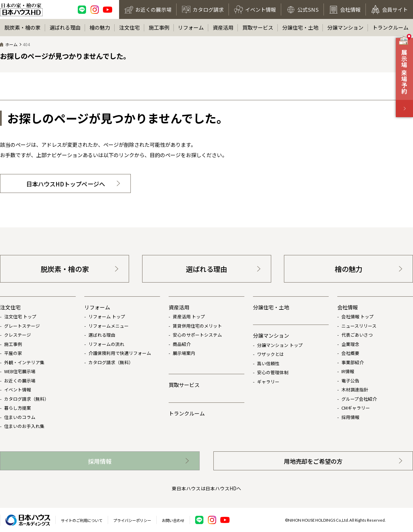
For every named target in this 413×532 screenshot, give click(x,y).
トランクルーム (390, 27)
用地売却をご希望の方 (313, 461)
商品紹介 (182, 344)
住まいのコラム (20, 417)
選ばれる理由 (65, 27)
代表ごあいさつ (357, 335)
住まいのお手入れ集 (24, 426)
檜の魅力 (100, 27)
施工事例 (159, 27)
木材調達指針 (355, 390)
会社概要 (350, 353)
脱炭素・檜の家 (23, 27)
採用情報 (350, 417)
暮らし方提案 (18, 408)
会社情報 (348, 307)
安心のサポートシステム (197, 335)
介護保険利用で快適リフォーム (120, 353)
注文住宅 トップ (20, 316)
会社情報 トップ (358, 316)
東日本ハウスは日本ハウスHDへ (206, 488)
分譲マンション (345, 27)
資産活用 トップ (189, 316)
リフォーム (191, 27)
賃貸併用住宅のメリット (197, 326)
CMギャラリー (356, 408)
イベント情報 (18, 390)
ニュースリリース (359, 326)
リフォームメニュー (109, 326)
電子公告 (350, 381)
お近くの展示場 (20, 381)
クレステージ (18, 335)
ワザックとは (271, 354)
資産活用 (223, 27)
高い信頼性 (268, 363)
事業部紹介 (353, 362)
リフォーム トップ (107, 316)
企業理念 (350, 344)
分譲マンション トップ (280, 345)
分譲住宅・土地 (300, 27)
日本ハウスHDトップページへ (66, 184)
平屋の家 (13, 353)
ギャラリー (268, 382)
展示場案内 (184, 353)
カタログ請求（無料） (27, 399)
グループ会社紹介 (359, 399)
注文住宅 (129, 27)
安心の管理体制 (273, 372)
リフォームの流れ (106, 344)
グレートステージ (22, 326)
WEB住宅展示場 (20, 371)
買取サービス (258, 27)
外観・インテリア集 (24, 362)
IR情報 (348, 371)
